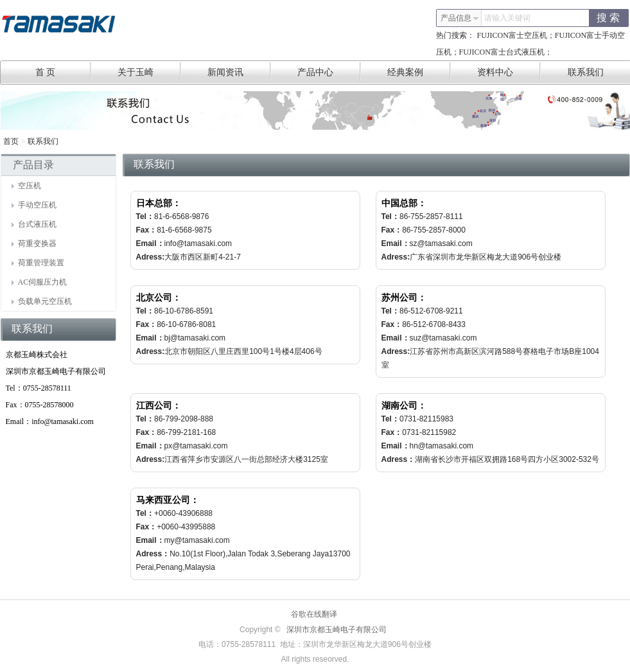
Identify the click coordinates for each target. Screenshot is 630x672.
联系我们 (43, 141)
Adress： (398, 459)
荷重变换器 (34, 243)
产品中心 (329, 72)
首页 (11, 141)
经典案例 (419, 72)
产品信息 (460, 18)
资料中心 (509, 72)
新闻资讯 (239, 72)
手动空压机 (34, 205)
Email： (150, 243)
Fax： (147, 230)
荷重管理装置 (38, 263)
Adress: (151, 257)
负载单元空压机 (42, 301)
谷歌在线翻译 (314, 614)
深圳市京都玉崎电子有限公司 (337, 630)
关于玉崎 (149, 72)
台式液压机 (34, 224)
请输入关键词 (507, 18)
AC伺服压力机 (39, 282)
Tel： (145, 217)
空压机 (26, 186)
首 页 (63, 72)
